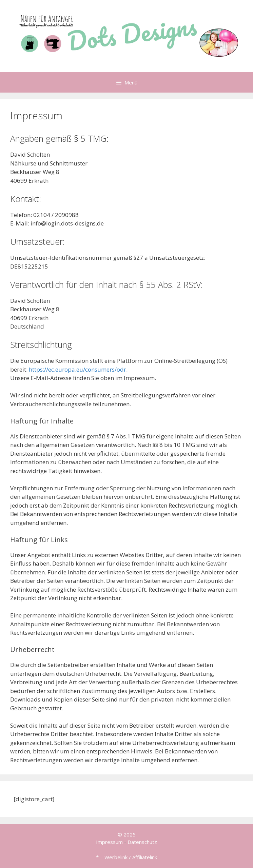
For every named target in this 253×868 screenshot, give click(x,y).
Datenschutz (142, 842)
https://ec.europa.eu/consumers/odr (77, 369)
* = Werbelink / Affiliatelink (126, 857)
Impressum (109, 842)
